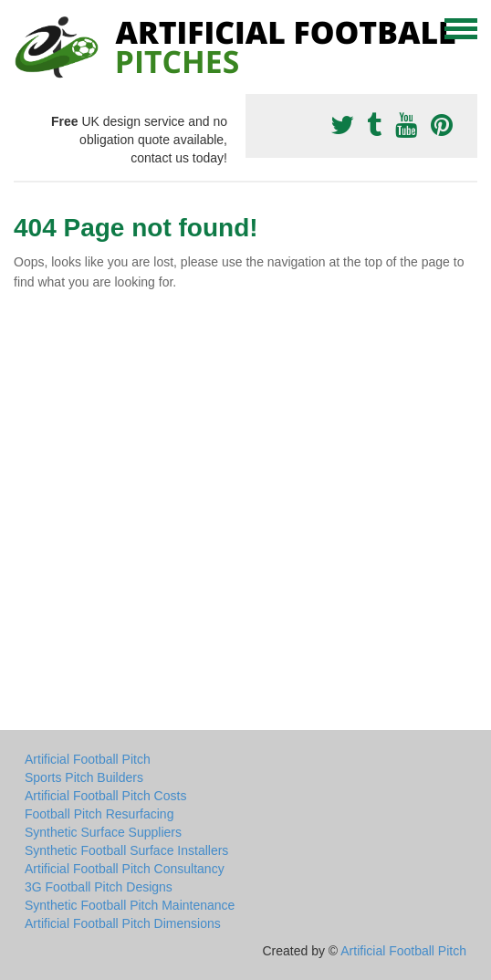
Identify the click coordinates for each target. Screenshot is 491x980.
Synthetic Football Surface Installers (126, 850)
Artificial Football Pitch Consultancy (125, 869)
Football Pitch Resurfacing (99, 814)
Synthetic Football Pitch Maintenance (130, 905)
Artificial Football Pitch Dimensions (123, 923)
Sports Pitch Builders (84, 777)
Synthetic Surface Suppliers (103, 832)
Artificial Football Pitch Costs (105, 796)
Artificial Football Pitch (88, 759)
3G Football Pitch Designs (99, 887)
